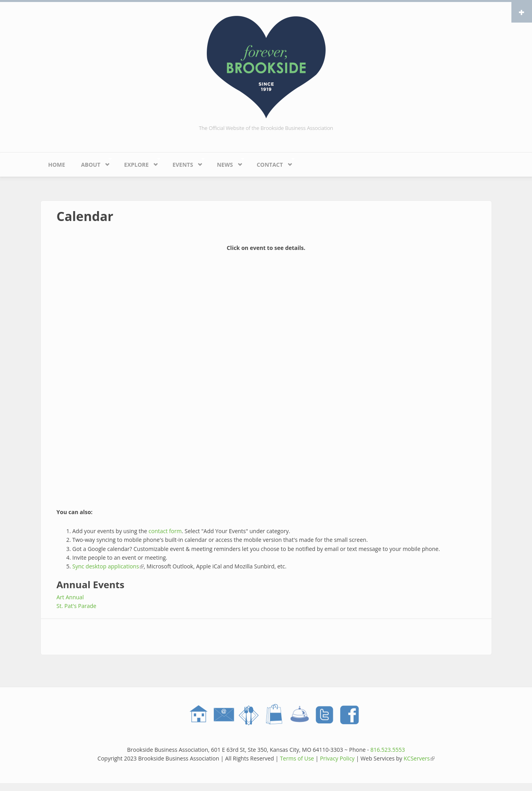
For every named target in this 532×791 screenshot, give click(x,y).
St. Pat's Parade (77, 606)
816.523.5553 (388, 750)
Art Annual (70, 597)
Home (57, 165)
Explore (138, 163)
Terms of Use (297, 758)
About (92, 163)
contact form (165, 531)
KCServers (419, 758)
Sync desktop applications (108, 566)
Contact (272, 163)
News (227, 163)
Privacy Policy (337, 758)
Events (184, 163)
